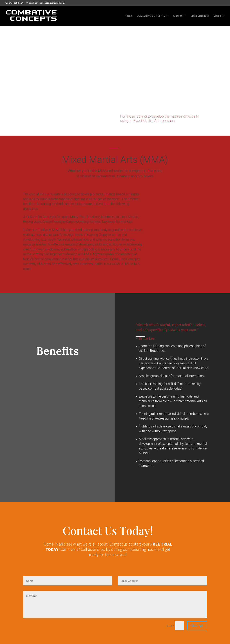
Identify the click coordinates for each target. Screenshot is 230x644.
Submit (197, 626)
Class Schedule (200, 16)
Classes (178, 16)
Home (128, 16)
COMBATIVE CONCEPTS (151, 16)
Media (217, 16)
